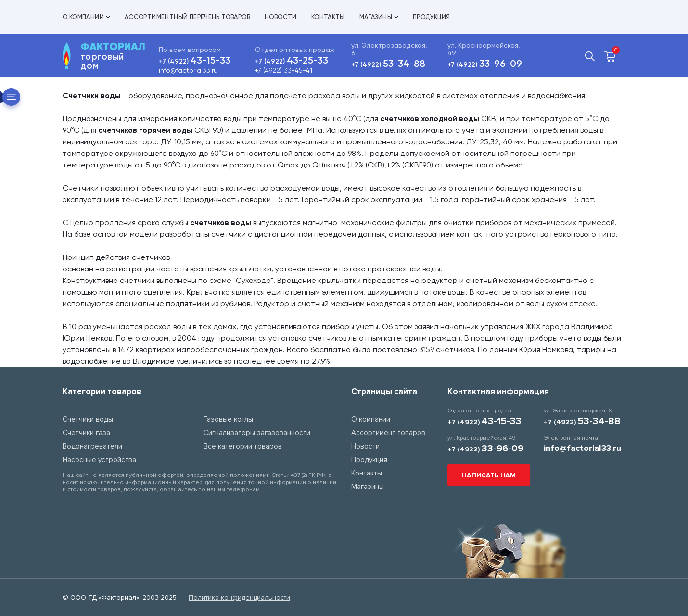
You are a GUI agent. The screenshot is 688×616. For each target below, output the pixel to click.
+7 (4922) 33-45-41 (284, 70)
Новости (281, 17)
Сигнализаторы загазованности (257, 433)
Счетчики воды (88, 419)
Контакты (328, 17)
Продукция (432, 17)
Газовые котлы (228, 419)
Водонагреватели (92, 446)
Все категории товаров (243, 446)
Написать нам (489, 475)
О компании (86, 17)
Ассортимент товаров (388, 433)
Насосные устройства (99, 460)
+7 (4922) (195, 61)
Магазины (379, 17)
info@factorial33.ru (188, 70)
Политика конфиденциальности (239, 597)
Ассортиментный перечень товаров (187, 17)
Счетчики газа (86, 433)
